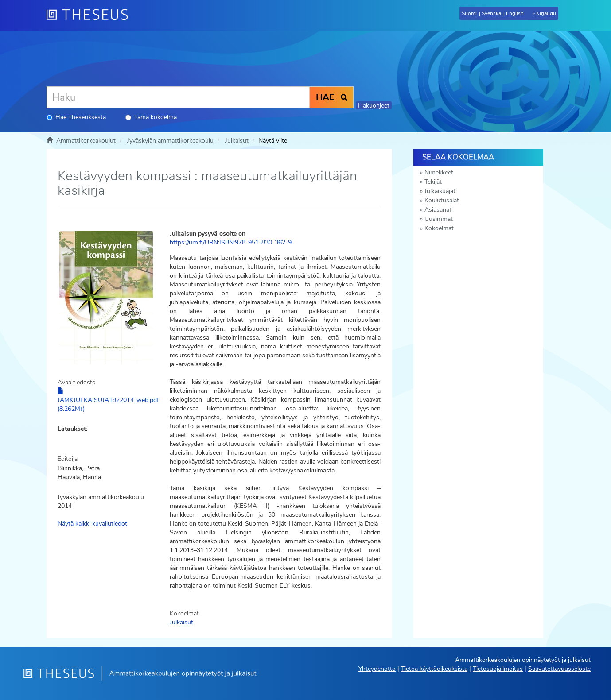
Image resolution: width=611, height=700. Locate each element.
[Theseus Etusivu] (91, 15)
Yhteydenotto (377, 669)
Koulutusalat (442, 200)
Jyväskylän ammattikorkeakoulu (170, 141)
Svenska (491, 13)
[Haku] (178, 97)
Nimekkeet (439, 172)
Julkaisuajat (440, 191)
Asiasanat (438, 210)
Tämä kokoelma (151, 117)
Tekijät (433, 182)
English (515, 13)
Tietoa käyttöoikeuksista (434, 669)
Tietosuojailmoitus (498, 669)
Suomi (469, 13)
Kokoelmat (439, 228)
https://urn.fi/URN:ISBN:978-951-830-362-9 (231, 242)
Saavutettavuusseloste (559, 669)
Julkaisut (237, 141)
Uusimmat (439, 219)
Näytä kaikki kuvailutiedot (92, 524)
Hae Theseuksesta (76, 117)
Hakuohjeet (374, 106)
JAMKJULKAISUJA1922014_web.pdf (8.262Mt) (108, 400)
